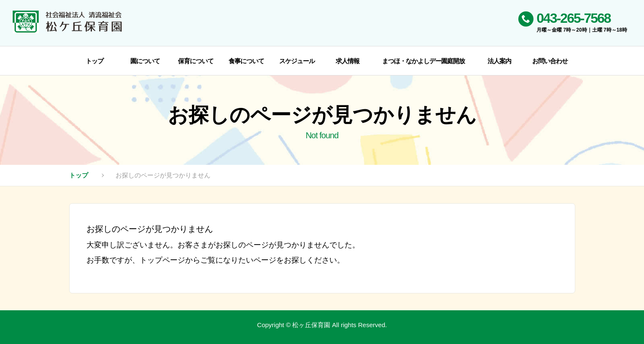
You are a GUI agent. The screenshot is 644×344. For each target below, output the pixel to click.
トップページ (162, 260)
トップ (79, 175)
